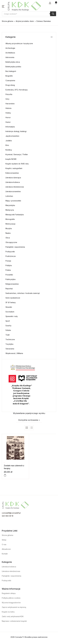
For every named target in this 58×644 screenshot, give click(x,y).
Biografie (9, 76)
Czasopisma (10, 80)
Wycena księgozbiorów (11, 603)
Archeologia (10, 48)
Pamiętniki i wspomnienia (15, 247)
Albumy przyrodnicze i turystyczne (19, 43)
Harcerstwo (10, 104)
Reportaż (9, 289)
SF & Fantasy (11, 302)
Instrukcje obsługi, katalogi (16, 131)
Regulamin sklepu (9, 593)
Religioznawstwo (12, 284)
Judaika (9, 141)
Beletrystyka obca (13, 62)
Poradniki (9, 275)
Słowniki (9, 307)
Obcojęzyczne (11, 242)
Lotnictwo (9, 196)
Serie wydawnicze (13, 298)
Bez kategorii (11, 71)
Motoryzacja (10, 224)
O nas (4, 544)
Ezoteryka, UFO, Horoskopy (17, 90)
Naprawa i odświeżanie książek (14, 621)
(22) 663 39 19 (8, 516)
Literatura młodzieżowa (15, 187)
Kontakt (5, 554)
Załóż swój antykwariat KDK (13, 616)
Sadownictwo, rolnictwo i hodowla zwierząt (23, 293)
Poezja (8, 261)
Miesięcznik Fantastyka (15, 215)
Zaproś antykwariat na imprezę (14, 607)
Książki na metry (8, 612)
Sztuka (8, 330)
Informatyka (10, 127)
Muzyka (9, 228)
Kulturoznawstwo (12, 173)
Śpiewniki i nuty (12, 316)
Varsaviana (10, 349)
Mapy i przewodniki (13, 201)
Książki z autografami (14, 168)
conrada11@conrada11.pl (11, 513)
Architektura (10, 53)
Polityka (9, 265)
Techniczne (10, 339)
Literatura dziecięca (13, 178)
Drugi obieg (10, 85)
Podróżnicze (11, 256)
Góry (7, 99)
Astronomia (10, 57)
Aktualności (6, 549)
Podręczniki (10, 252)
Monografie (10, 219)
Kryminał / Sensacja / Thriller (17, 154)
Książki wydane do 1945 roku (17, 164)
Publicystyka (10, 279)
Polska (8, 270)
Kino (7, 145)
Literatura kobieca (13, 182)
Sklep (4, 540)
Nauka (8, 233)
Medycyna (10, 210)
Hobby (8, 113)
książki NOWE (11, 159)
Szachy (8, 326)
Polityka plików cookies (11, 598)
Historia (8, 108)
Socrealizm (10, 312)
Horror (8, 117)
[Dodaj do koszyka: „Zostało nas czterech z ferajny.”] (5, 475)
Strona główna (7, 21)
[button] (50, 3)
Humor (8, 122)
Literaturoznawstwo (13, 191)
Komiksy (9, 150)
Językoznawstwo (12, 136)
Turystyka (9, 344)
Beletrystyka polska (13, 67)
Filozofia (9, 94)
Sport (8, 321)
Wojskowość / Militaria (14, 353)
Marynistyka (10, 205)
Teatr (8, 335)
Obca (8, 238)
